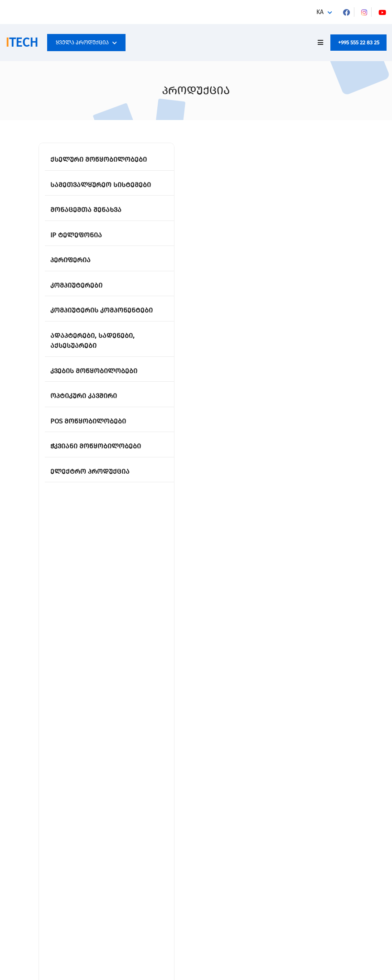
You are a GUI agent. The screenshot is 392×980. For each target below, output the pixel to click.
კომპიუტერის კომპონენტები (102, 310)
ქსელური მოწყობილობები (99, 159)
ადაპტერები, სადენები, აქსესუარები (92, 341)
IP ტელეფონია (76, 235)
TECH (22, 42)
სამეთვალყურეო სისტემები (101, 185)
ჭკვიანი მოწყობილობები (96, 446)
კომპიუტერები (76, 285)
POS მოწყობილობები (88, 421)
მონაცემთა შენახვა (86, 210)
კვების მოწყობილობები (94, 371)
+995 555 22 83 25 (359, 42)
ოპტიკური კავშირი (84, 396)
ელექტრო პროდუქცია (90, 471)
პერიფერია (70, 260)
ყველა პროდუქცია (86, 42)
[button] (324, 12)
